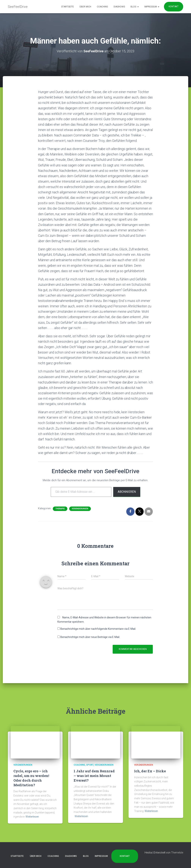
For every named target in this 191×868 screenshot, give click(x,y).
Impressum (152, 7)
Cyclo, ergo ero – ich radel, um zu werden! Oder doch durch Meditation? (31, 778)
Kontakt (174, 7)
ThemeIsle (177, 853)
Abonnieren (127, 492)
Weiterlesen (32, 817)
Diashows (119, 7)
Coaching (102, 7)
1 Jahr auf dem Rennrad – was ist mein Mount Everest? (94, 776)
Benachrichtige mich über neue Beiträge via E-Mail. (90, 637)
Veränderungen (80, 509)
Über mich (85, 7)
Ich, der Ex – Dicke (150, 771)
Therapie (60, 509)
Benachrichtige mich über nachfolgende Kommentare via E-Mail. (98, 629)
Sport (90, 765)
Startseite (68, 7)
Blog (135, 7)
